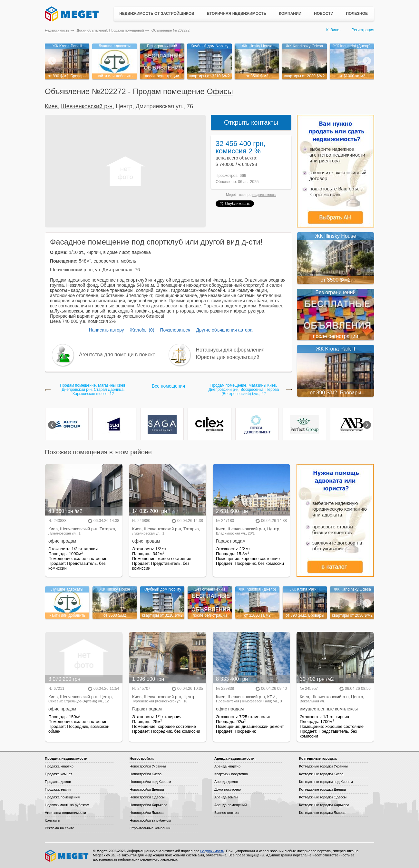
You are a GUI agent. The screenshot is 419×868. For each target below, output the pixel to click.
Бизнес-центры (227, 813)
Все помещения (168, 386)
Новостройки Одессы (147, 797)
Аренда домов (226, 782)
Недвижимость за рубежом (67, 805)
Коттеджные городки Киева (321, 774)
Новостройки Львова (146, 813)
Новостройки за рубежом (150, 820)
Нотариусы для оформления (230, 350)
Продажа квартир (59, 766)
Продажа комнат (58, 774)
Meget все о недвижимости (67, 856)
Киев (51, 106)
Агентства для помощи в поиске (117, 355)
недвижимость (264, 195)
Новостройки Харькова (148, 805)
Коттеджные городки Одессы (323, 797)
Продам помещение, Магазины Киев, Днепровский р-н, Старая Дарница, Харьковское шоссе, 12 (93, 390)
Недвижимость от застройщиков (157, 14)
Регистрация (363, 30)
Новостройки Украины (148, 766)
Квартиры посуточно (231, 774)
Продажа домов (58, 782)
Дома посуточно (228, 789)
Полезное (357, 14)
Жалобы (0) (142, 330)
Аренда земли (226, 797)
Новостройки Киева (146, 774)
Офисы (220, 91)
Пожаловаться (175, 330)
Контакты (53, 820)
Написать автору (107, 330)
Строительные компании (150, 828)
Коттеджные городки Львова (322, 813)
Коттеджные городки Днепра (322, 789)
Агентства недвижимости (65, 813)
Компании (290, 14)
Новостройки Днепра (147, 789)
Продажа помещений (62, 797)
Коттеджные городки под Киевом (326, 782)
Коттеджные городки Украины (323, 766)
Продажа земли (58, 789)
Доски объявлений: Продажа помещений (110, 30)
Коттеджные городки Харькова (324, 805)
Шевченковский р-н (87, 106)
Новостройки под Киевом (150, 782)
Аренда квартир (227, 766)
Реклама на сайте (59, 828)
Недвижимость (57, 30)
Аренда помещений (230, 805)
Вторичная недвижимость (237, 14)
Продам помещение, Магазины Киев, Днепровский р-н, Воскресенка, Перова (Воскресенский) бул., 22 (244, 390)
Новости (324, 14)
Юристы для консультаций (228, 357)
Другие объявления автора (224, 330)
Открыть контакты (251, 122)
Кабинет (334, 30)
